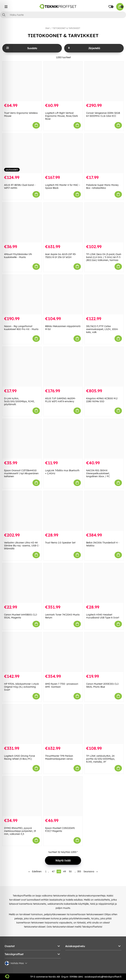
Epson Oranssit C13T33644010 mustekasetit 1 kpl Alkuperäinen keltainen (21, 473)
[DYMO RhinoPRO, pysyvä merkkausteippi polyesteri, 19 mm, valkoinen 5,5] (22, 796)
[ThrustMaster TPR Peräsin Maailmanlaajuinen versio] (63, 724)
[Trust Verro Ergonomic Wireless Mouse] (22, 81)
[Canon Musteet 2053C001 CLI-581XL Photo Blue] (104, 652)
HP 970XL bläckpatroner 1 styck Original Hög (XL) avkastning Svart (21, 687)
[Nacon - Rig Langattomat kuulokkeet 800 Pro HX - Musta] (22, 295)
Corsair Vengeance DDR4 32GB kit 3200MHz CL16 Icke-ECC (103, 114)
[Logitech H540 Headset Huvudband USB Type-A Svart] (104, 583)
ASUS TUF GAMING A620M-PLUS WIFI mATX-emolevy (60, 400)
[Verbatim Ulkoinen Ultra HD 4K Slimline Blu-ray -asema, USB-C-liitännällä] (22, 511)
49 (65, 871)
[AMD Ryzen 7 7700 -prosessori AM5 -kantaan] (63, 652)
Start (47, 28)
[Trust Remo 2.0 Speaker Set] (63, 511)
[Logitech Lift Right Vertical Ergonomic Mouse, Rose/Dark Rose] (63, 81)
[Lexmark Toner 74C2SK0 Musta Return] (63, 583)
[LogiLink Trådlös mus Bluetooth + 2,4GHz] (63, 439)
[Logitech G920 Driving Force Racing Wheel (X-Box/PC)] (22, 724)
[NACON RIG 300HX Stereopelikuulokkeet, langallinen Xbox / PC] (104, 439)
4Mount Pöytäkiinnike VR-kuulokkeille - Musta (18, 256)
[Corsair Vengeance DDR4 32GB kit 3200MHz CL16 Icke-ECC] (104, 81)
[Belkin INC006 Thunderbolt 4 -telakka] (104, 511)
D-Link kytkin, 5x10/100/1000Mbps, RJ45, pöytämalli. (19, 401)
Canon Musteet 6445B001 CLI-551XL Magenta (21, 616)
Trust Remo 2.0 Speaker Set (60, 543)
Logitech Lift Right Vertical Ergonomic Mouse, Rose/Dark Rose (62, 116)
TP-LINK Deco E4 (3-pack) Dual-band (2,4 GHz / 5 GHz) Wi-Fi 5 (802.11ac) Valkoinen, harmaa (104, 257)
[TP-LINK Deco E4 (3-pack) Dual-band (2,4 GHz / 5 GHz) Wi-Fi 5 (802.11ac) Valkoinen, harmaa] (104, 222)
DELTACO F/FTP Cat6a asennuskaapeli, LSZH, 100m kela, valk (102, 329)
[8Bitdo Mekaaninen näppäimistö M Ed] (63, 295)
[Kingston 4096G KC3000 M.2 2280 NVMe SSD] (104, 367)
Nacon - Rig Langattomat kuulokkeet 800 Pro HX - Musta (21, 328)
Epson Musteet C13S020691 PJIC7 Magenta (60, 830)
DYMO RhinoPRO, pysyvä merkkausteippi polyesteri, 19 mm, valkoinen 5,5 (20, 831)
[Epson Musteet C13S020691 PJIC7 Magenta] (63, 796)
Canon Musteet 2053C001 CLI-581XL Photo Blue (103, 685)
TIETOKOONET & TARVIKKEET (66, 28)
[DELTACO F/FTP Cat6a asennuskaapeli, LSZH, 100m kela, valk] (104, 295)
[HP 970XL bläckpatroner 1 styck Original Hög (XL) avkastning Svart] (22, 652)
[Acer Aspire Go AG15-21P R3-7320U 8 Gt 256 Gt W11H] (63, 222)
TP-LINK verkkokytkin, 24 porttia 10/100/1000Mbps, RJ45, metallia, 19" (101, 759)
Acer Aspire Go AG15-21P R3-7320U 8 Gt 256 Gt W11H (61, 256)
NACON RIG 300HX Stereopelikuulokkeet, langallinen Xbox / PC (98, 473)
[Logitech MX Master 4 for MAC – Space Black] (63, 153)
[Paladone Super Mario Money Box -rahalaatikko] (104, 153)
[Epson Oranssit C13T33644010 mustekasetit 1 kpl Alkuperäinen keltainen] (22, 439)
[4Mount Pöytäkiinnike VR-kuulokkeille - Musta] (22, 222)
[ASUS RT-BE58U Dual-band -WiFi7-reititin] (22, 153)
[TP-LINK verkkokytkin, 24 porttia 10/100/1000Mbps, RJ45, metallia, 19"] (104, 724)
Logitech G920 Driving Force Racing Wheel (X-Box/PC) (20, 757)
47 (53, 871)
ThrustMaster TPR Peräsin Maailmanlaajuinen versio (59, 757)
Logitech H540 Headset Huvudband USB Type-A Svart (103, 616)
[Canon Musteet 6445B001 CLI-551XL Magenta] (22, 583)
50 (70, 871)
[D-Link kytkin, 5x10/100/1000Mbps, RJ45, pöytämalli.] (22, 367)
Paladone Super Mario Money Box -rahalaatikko (102, 186)
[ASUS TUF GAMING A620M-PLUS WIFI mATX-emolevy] (63, 367)
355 (79, 871)
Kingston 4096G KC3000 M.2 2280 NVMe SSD (102, 400)
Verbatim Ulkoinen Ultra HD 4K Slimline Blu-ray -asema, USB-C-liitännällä (22, 546)
